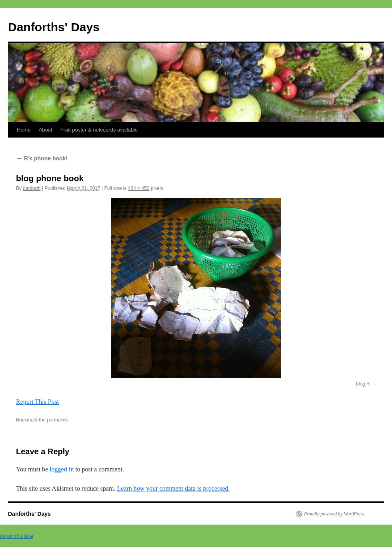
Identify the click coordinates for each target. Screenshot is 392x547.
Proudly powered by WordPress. (335, 514)
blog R (363, 384)
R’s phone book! (42, 158)
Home (24, 130)
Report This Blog (17, 536)
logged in (62, 469)
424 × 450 (139, 188)
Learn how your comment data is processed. (173, 488)
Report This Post (37, 402)
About (46, 130)
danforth (32, 188)
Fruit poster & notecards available (99, 130)
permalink (57, 420)
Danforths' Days (54, 27)
